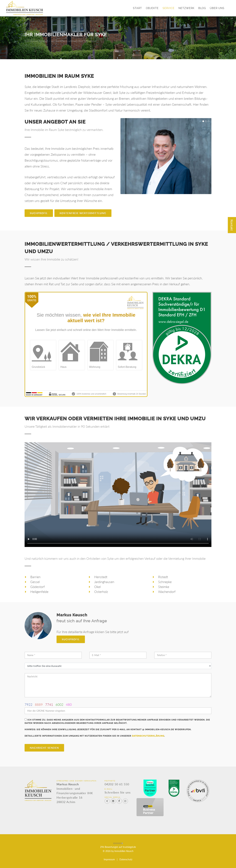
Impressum (109, 859)
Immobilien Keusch (124, 851)
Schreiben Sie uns (118, 792)
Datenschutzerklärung (148, 736)
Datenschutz (126, 859)
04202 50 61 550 (117, 784)
